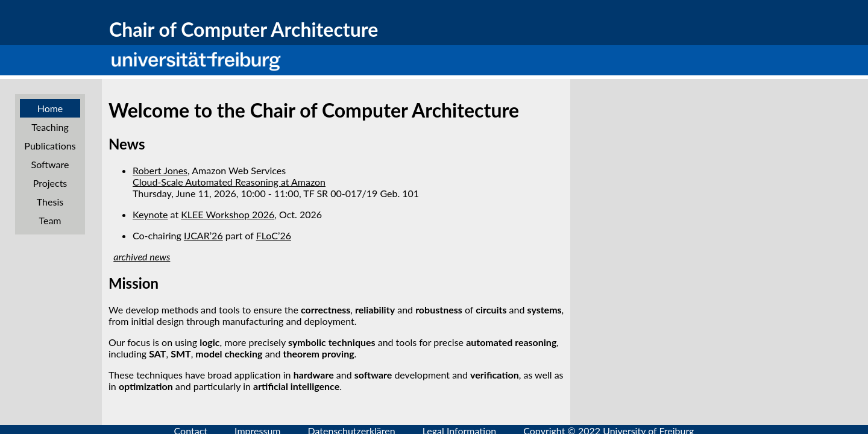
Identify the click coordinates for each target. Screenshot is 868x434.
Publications (50, 146)
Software (50, 164)
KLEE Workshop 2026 (228, 214)
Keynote (150, 214)
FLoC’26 (274, 235)
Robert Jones (160, 170)
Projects (50, 183)
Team (50, 220)
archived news (142, 256)
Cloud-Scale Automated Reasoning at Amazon (229, 182)
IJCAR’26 (203, 235)
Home (50, 108)
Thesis (50, 202)
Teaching (50, 127)
